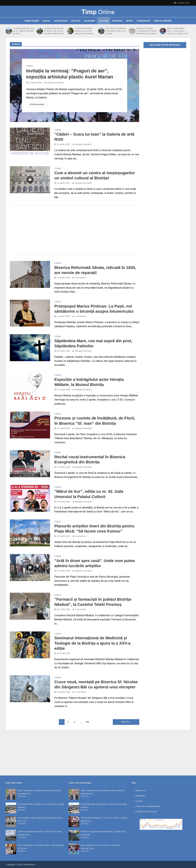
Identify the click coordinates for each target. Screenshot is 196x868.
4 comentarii (80, 536)
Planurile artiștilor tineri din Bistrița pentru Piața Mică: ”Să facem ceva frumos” (94, 529)
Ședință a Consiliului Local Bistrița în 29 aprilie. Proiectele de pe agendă (147, 31)
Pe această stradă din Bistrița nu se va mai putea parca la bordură (84, 31)
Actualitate (61, 21)
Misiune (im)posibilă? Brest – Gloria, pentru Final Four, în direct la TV (177, 31)
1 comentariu (80, 316)
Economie (90, 21)
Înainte (125, 722)
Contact (139, 801)
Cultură (103, 21)
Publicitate (140, 796)
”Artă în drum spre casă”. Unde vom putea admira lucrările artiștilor (95, 563)
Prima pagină (32, 21)
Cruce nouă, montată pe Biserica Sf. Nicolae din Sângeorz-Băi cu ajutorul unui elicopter (96, 684)
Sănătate (117, 21)
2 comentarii (80, 278)
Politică (76, 21)
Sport (130, 21)
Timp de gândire (163, 21)
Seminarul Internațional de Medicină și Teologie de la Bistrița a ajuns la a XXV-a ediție (92, 643)
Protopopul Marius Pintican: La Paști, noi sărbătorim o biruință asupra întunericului (94, 309)
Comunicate (143, 21)
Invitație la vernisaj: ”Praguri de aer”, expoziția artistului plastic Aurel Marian (70, 74)
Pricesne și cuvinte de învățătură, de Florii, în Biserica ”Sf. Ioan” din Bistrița (95, 421)
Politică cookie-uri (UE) (146, 811)
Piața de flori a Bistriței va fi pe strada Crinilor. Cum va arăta (116, 31)
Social (46, 21)
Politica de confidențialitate (148, 806)
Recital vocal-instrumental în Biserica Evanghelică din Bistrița (90, 459)
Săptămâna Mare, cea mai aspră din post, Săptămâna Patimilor (93, 343)
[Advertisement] (75, 230)
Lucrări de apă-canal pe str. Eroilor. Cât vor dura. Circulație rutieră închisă (54, 31)
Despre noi (140, 790)
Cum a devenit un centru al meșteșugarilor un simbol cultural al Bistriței (95, 175)
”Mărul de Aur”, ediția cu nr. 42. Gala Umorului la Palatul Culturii (89, 494)
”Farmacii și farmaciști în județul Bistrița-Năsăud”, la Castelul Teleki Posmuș (93, 602)
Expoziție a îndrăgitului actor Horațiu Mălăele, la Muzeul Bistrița (89, 382)
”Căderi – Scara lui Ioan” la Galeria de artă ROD (94, 137)
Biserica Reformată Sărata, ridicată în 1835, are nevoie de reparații (95, 270)
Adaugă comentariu (55, 83)
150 (87, 722)
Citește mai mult (37, 105)
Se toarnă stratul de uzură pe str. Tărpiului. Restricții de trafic (24, 31)
